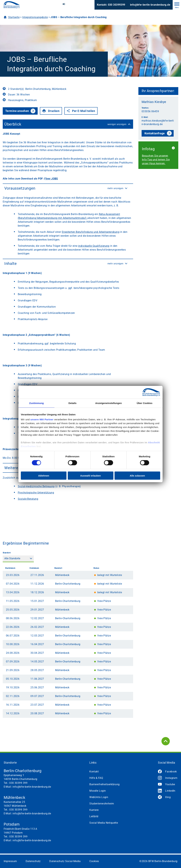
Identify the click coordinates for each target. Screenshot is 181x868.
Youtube (170, 784)
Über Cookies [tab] (145, 403)
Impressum (10, 861)
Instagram (171, 778)
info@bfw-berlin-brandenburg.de (150, 5)
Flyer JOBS (51, 179)
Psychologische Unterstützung (36, 493)
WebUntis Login (99, 797)
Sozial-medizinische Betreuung (36, 486)
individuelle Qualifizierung (94, 246)
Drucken (51, 111)
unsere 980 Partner (42, 419)
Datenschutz (33, 861)
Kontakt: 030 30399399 (111, 5)
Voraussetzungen (68, 188)
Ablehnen (44, 476)
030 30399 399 (18, 783)
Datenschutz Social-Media (65, 861)
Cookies (94, 861)
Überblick (68, 124)
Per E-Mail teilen (81, 111)
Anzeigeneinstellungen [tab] (109, 403)
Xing (168, 797)
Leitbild (94, 816)
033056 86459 (150, 111)
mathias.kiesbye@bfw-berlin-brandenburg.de (158, 122)
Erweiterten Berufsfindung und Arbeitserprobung (91, 232)
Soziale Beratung (28, 499)
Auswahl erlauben (90, 476)
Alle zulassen (137, 476)
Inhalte (68, 264)
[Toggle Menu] (177, 4)
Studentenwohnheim (102, 804)
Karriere (94, 810)
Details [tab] (73, 403)
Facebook (171, 772)
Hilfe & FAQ (96, 778)
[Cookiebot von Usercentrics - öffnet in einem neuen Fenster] (146, 392)
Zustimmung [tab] (36, 403)
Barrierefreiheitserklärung (104, 784)
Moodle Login (98, 791)
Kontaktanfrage (155, 133)
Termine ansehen (17, 111)
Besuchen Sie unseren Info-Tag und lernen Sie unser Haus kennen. (156, 160)
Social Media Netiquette (104, 823)
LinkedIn (170, 791)
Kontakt (94, 772)
